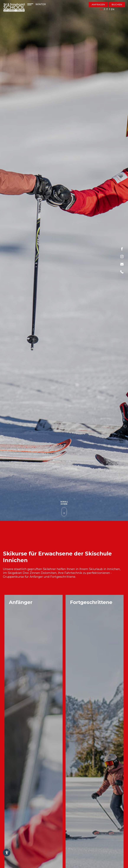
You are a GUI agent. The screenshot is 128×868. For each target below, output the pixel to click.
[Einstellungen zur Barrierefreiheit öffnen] (7, 853)
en (112, 9)
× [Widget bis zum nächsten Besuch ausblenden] (10, 849)
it (107, 9)
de (101, 9)
